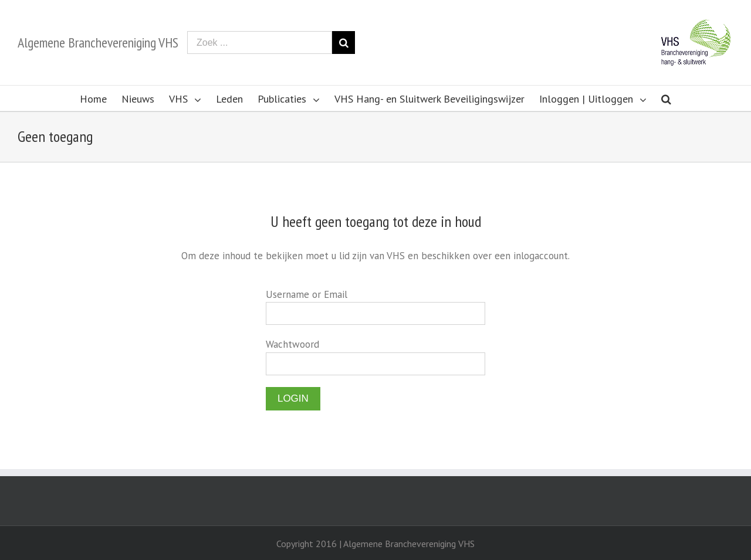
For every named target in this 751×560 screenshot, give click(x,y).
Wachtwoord (292, 344)
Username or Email (307, 294)
